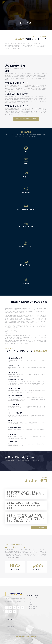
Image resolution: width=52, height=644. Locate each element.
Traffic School (32, 600)
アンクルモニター (26, 265)
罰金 (26, 151)
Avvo (8, 631)
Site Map (19, 637)
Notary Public (32, 609)
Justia (8, 628)
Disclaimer (33, 637)
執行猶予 (26, 284)
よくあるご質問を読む (39, 528)
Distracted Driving (33, 606)
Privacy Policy (25, 637)
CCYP (8, 624)
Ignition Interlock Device (26, 209)
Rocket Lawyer (10, 626)
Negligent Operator (33, 602)
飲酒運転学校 (26, 192)
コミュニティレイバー (26, 246)
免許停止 (26, 177)
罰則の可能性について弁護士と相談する (26, 119)
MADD (30, 604)
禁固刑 (26, 163)
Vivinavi (8, 622)
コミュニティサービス (26, 227)
